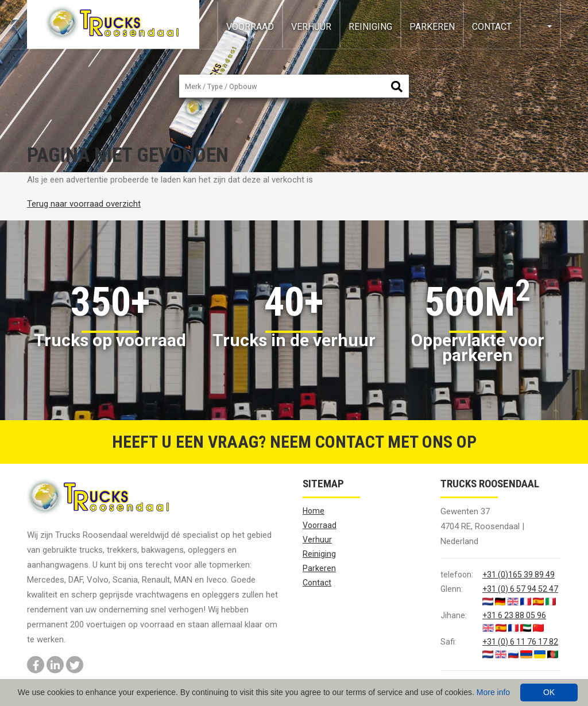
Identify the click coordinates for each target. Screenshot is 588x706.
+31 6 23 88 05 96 (514, 615)
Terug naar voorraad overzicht (84, 204)
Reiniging (370, 27)
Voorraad (250, 27)
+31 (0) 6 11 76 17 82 (520, 642)
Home (314, 511)
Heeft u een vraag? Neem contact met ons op (294, 442)
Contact (492, 27)
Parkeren (432, 27)
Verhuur (311, 27)
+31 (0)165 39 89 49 (519, 575)
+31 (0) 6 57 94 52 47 (520, 589)
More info (493, 692)
